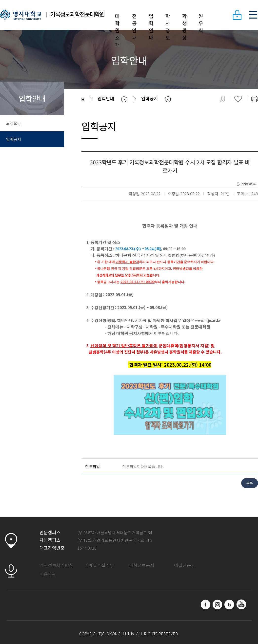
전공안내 (134, 27)
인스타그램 (218, 604)
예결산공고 (185, 565)
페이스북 (206, 604)
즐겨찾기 (238, 99)
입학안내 (151, 27)
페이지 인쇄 (255, 99)
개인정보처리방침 (56, 565)
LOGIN (237, 15)
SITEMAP (253, 15)
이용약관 (48, 574)
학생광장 (184, 27)
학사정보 (168, 27)
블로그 (229, 604)
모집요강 (14, 123)
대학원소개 (117, 30)
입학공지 (14, 139)
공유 (222, 99)
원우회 (201, 23)
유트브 (241, 604)
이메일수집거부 (99, 565)
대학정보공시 (142, 565)
